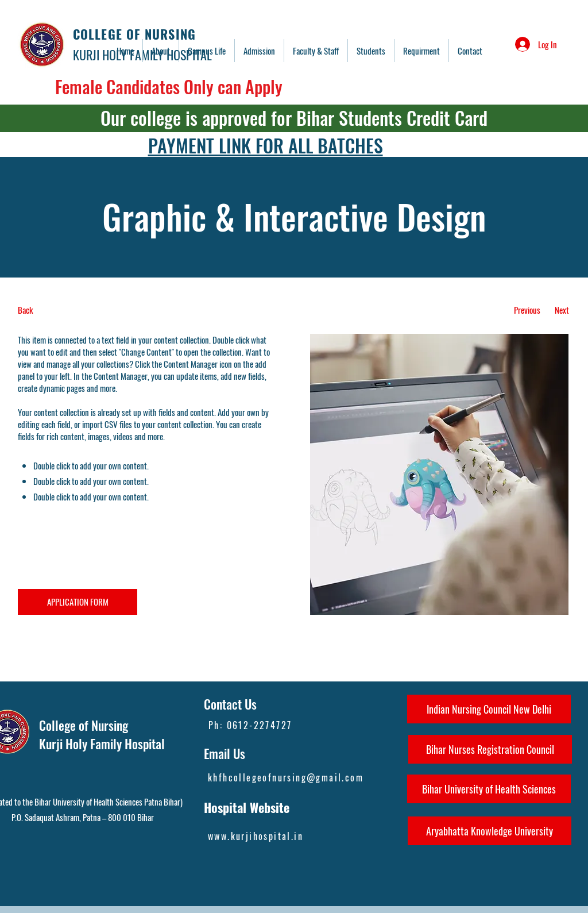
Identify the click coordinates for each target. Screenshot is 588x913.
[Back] (61, 310)
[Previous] (527, 310)
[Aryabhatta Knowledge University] (490, 831)
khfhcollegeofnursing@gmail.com (286, 777)
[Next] (562, 310)
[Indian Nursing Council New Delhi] (489, 709)
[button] (316, 51)
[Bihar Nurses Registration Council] (490, 749)
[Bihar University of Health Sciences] (489, 789)
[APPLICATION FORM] (78, 602)
